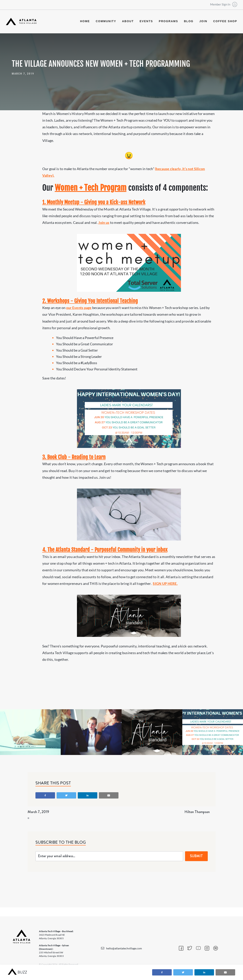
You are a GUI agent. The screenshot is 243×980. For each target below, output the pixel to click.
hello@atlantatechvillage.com (124, 948)
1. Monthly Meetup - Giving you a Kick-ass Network (94, 202)
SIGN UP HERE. (165, 583)
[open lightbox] (30, 732)
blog (189, 21)
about (128, 21)
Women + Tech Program (91, 188)
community (106, 21)
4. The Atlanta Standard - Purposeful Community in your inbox (105, 550)
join (203, 21)
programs (168, 21)
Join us (104, 222)
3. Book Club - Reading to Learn (74, 457)
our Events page (79, 308)
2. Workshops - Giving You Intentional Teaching (90, 301)
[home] (21, 21)
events (146, 21)
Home (85, 21)
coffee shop (225, 21)
